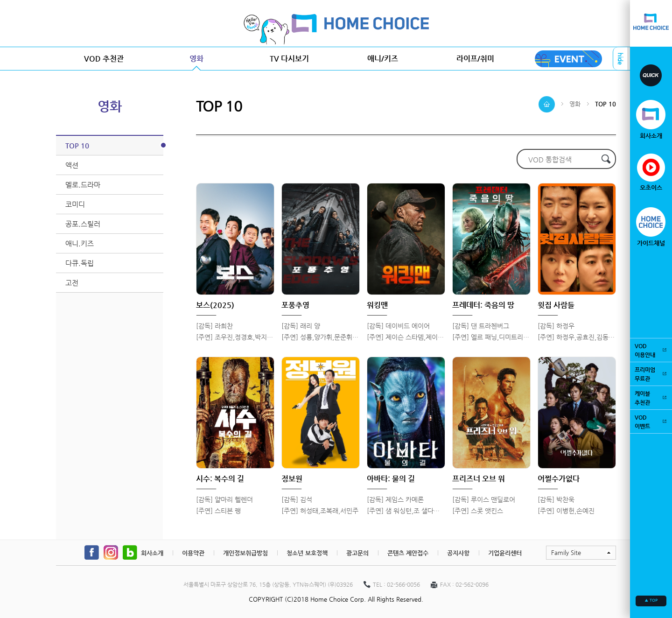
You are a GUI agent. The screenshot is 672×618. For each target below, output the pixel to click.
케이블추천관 (651, 397)
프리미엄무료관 (651, 374)
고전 (72, 283)
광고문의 (357, 553)
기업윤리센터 (505, 553)
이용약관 (193, 553)
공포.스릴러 (83, 224)
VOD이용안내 (651, 350)
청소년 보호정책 (307, 553)
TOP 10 (114, 145)
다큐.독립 (80, 263)
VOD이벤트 (651, 421)
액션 (72, 165)
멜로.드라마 (83, 185)
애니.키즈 (80, 243)
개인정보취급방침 (245, 553)
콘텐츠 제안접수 (408, 553)
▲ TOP (651, 600)
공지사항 (458, 553)
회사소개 (152, 553)
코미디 (75, 204)
